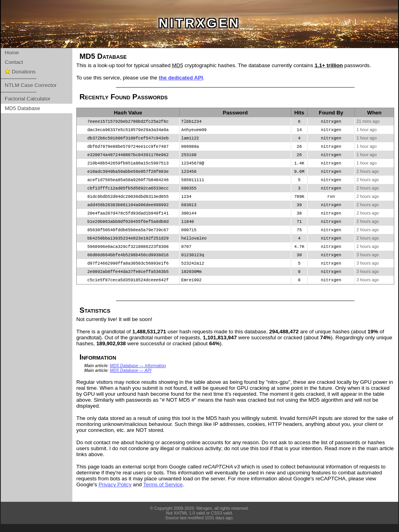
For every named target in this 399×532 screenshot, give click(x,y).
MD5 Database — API (131, 378)
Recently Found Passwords (124, 97)
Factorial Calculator (28, 99)
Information (98, 365)
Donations (20, 72)
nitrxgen (199, 23)
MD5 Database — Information (138, 373)
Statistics (95, 318)
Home (12, 53)
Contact (14, 62)
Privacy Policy (115, 492)
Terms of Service (163, 492)
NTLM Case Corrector (31, 85)
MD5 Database (22, 108)
